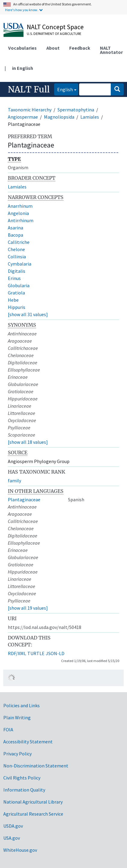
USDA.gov (13, 826)
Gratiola (16, 293)
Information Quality (24, 790)
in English (23, 68)
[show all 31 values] (28, 314)
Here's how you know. (22, 10)
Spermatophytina (76, 110)
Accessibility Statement (28, 742)
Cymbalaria (20, 264)
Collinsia (17, 257)
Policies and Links (22, 705)
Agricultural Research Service (33, 814)
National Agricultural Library (33, 802)
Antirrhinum (21, 220)
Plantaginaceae (24, 499)
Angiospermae (23, 117)
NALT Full (29, 89)
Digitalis (17, 271)
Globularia (19, 285)
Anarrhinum (20, 206)
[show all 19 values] (28, 608)
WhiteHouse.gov (20, 850)
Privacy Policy (17, 754)
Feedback (80, 48)
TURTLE (36, 653)
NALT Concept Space (55, 27)
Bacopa (15, 235)
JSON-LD (55, 653)
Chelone (16, 249)
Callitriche (19, 242)
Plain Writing (17, 717)
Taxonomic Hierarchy (30, 110)
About (53, 48)
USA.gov (12, 838)
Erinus (14, 278)
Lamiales (90, 117)
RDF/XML (17, 653)
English (63, 89)
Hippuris (17, 307)
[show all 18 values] (28, 442)
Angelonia (18, 213)
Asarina (15, 228)
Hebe (13, 300)
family (14, 481)
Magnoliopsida (59, 117)
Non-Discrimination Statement (36, 766)
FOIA (8, 730)
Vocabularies (22, 48)
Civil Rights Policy (22, 778)
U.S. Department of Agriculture (54, 34)
